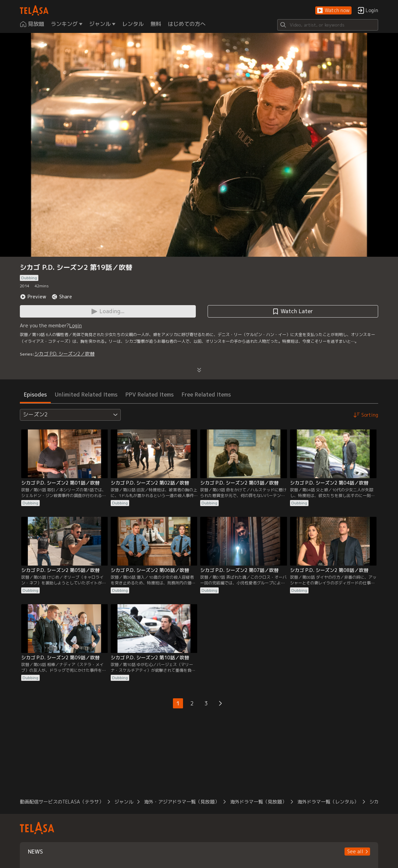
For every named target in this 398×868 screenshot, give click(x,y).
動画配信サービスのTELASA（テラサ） (62, 802)
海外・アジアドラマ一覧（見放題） (182, 802)
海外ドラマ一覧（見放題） (258, 802)
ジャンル (124, 802)
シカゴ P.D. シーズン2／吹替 (64, 354)
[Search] (328, 25)
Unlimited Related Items (86, 395)
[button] (333, 11)
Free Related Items (206, 395)
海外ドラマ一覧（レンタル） (328, 802)
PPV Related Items (150, 395)
